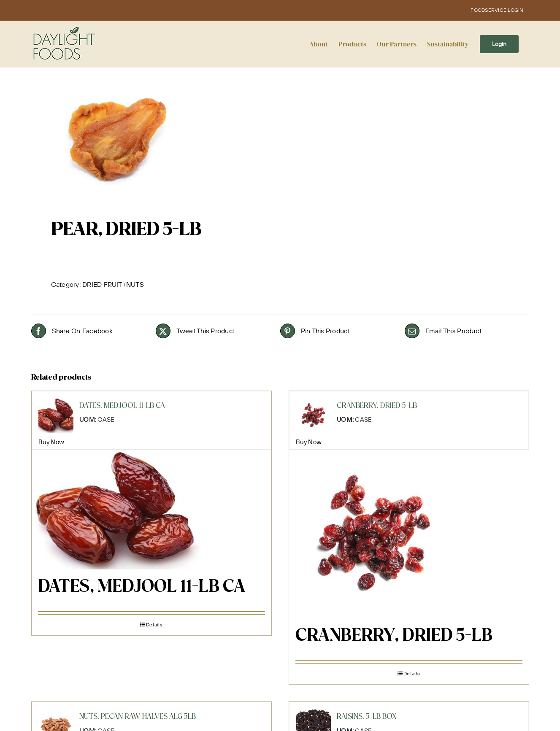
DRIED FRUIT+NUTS (113, 284)
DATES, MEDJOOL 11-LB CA (142, 587)
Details (154, 624)
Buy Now (51, 442)
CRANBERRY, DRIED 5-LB (394, 636)
